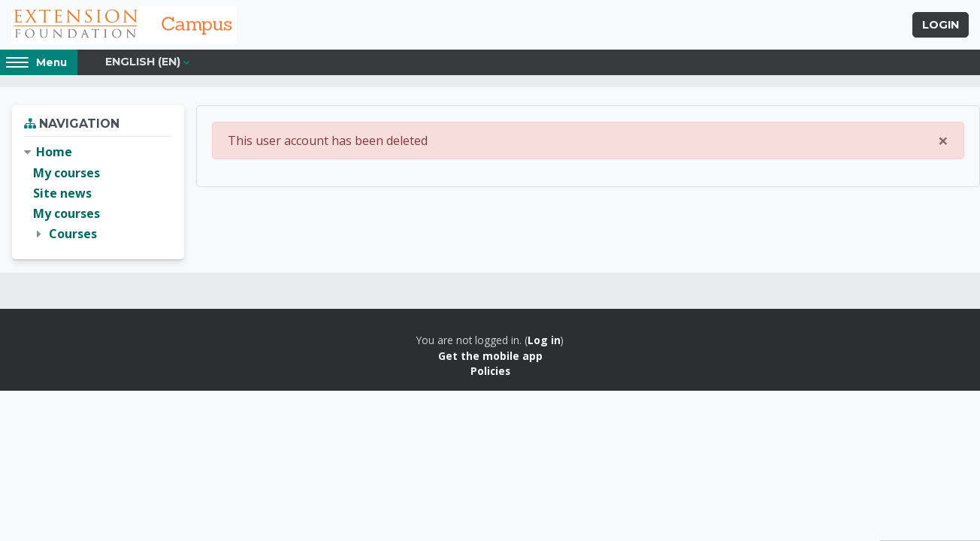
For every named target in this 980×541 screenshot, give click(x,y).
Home (54, 152)
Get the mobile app (490, 356)
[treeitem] (98, 193)
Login (941, 25)
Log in (544, 340)
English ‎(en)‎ (143, 62)
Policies (490, 371)
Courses (73, 234)
